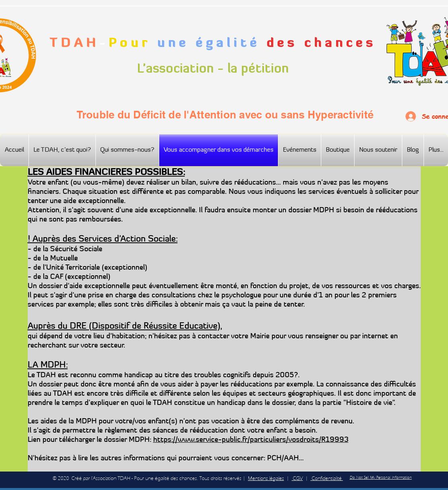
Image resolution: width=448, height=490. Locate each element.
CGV (297, 478)
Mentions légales (266, 478)
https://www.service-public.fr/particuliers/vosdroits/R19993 (251, 439)
